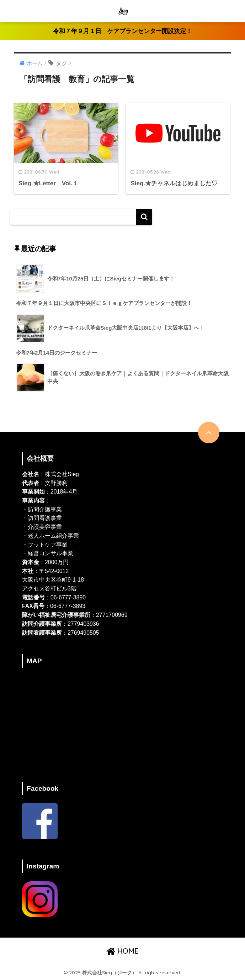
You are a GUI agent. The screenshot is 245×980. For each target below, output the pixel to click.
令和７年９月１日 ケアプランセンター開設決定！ (122, 31)
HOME (122, 951)
